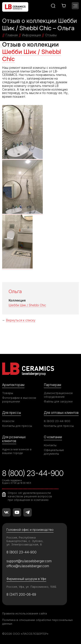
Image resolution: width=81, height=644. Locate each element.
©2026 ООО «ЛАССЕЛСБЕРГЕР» (25, 634)
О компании (53, 437)
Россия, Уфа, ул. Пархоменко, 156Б (31, 587)
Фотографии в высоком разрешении (19, 400)
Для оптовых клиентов (61, 413)
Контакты (50, 445)
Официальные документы (54, 452)
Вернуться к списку (21, 320)
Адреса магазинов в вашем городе (17, 451)
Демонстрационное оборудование (58, 395)
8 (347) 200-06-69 (21, 595)
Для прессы (12, 413)
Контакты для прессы (17, 426)
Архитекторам (13, 385)
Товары (8, 393)
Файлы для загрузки (58, 401)
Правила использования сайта (25, 613)
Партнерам (52, 385)
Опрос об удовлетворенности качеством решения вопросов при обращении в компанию (30, 496)
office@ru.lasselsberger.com (28, 566)
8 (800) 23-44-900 (57, 421)
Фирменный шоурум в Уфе (26, 579)
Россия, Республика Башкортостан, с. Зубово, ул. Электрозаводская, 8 (25, 541)
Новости (8, 421)
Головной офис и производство (30, 530)
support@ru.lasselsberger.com (29, 561)
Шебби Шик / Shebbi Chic (32, 55)
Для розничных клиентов (14, 439)
